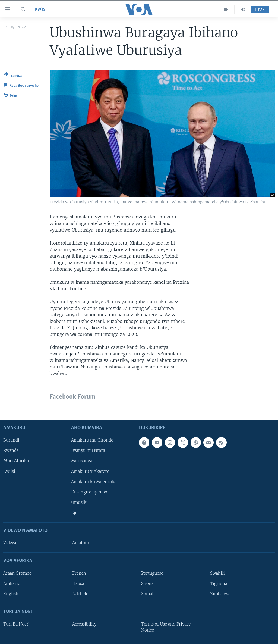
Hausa (78, 584)
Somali (148, 594)
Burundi (11, 440)
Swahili (217, 573)
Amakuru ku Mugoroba (94, 482)
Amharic (12, 584)
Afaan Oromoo (18, 573)
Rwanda (11, 451)
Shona (147, 584)
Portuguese (152, 573)
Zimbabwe (220, 594)
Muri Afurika (16, 461)
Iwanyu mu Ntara (88, 451)
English (11, 594)
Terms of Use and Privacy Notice (166, 627)
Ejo (74, 513)
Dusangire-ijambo (89, 492)
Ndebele (80, 594)
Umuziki (79, 502)
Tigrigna (219, 584)
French (79, 573)
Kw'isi (41, 10)
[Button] (13, 76)
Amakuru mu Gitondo (92, 440)
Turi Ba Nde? (16, 624)
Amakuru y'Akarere (90, 471)
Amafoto (81, 543)
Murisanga (82, 461)
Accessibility (84, 624)
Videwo (10, 543)
